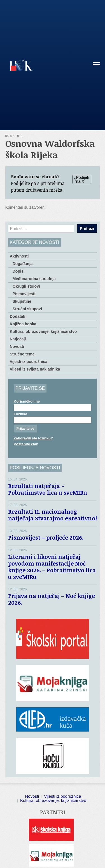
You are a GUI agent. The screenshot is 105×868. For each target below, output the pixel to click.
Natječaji (18, 339)
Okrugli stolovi (26, 286)
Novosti (17, 347)
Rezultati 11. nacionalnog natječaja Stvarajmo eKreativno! (53, 515)
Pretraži (87, 229)
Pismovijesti (24, 294)
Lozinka (20, 414)
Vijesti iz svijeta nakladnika (35, 369)
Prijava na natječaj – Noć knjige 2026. (52, 599)
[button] (96, 66)
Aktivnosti (19, 256)
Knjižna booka (23, 324)
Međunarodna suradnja (34, 279)
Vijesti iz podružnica (29, 362)
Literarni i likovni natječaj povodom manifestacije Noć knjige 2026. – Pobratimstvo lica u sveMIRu (52, 567)
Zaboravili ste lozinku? (33, 438)
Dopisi (19, 271)
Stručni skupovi (27, 309)
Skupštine (22, 301)
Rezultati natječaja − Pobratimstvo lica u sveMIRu (49, 489)
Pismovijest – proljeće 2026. (46, 537)
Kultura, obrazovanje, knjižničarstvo (43, 331)
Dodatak (17, 316)
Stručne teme (22, 354)
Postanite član (26, 444)
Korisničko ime (27, 401)
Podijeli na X (81, 179)
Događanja (23, 264)
